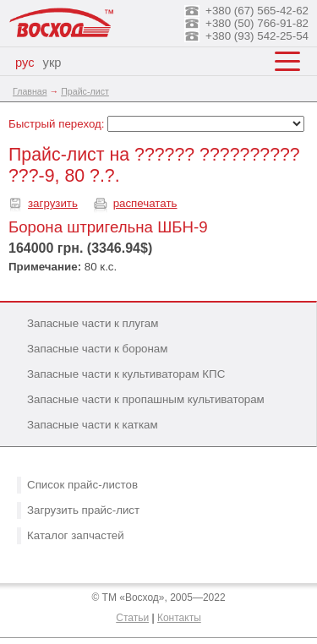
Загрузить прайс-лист (83, 510)
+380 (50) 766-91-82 (257, 23)
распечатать (145, 203)
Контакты (179, 618)
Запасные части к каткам (93, 425)
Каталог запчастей (76, 535)
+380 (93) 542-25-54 (257, 36)
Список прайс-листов (82, 485)
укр (52, 63)
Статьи (132, 618)
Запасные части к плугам (93, 323)
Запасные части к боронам (97, 349)
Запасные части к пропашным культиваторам (146, 399)
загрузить (53, 203)
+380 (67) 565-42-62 (257, 11)
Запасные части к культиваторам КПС (126, 374)
